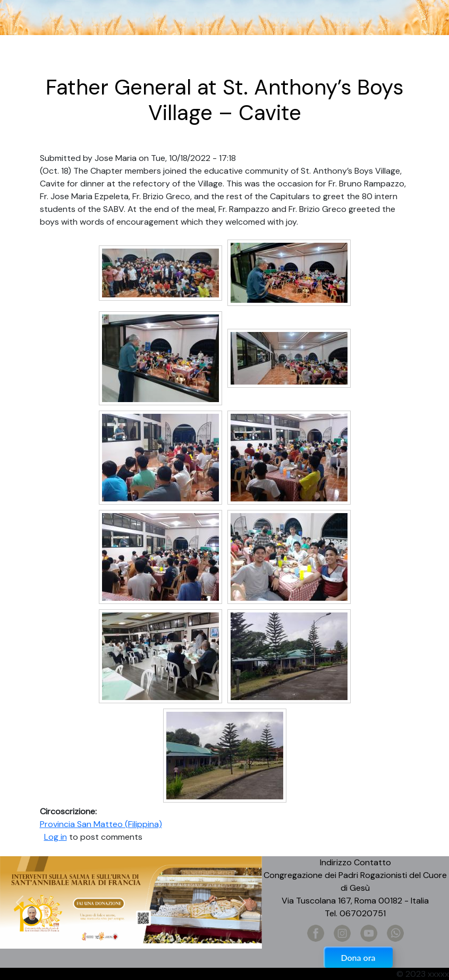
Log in (56, 837)
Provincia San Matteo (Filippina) (101, 824)
